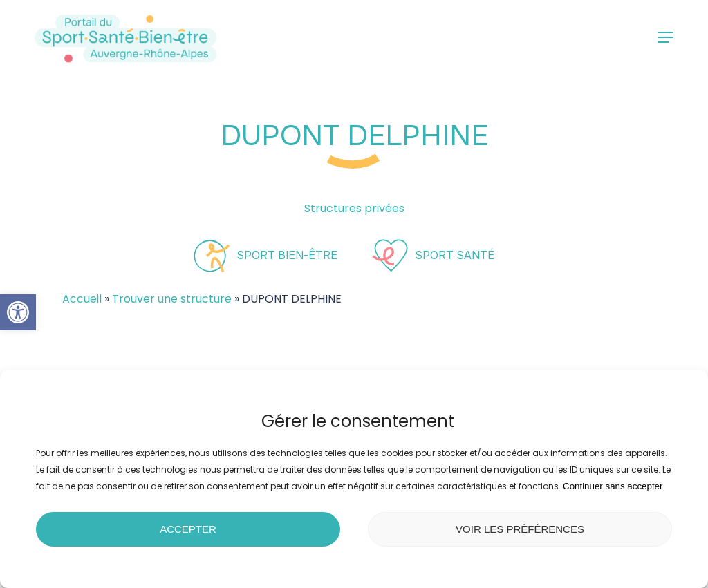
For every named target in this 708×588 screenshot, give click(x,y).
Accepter (188, 529)
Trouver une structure (172, 299)
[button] (18, 312)
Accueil (82, 299)
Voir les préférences (520, 529)
